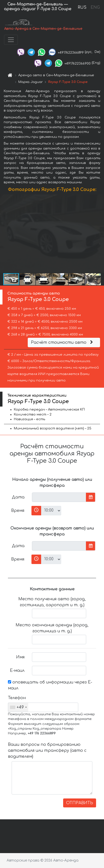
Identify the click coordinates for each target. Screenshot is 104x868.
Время (18, 511)
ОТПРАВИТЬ (80, 803)
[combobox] (18, 707)
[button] (100, 233)
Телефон (17, 698)
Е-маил (17, 671)
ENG (95, 7)
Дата (18, 497)
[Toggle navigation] (11, 40)
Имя (20, 657)
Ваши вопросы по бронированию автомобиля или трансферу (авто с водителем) (47, 751)
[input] (59, 497)
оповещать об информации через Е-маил (50, 685)
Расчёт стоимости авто (63, 342)
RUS (82, 7)
